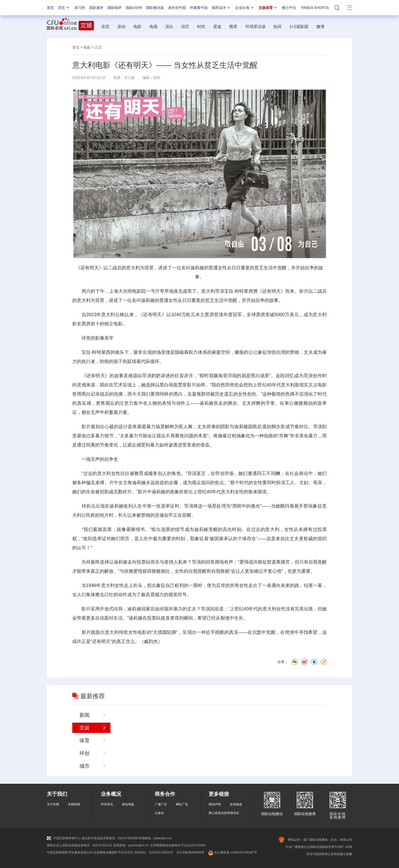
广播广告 (161, 804)
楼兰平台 (289, 8)
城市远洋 (221, 8)
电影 (137, 27)
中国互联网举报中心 (64, 838)
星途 (217, 27)
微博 (320, 27)
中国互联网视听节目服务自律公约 (70, 852)
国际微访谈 (155, 8)
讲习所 (80, 8)
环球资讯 (107, 804)
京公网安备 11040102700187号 (232, 852)
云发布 (159, 813)
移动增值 (128, 804)
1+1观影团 (299, 27)
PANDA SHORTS (315, 8)
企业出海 (245, 8)
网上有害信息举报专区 (224, 813)
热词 (277, 27)
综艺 (185, 27)
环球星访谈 (255, 27)
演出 (169, 27)
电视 (153, 27)
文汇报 (129, 78)
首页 (50, 8)
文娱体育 (268, 8)
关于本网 (53, 804)
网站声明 (215, 804)
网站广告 (182, 804)
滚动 (121, 27)
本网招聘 (74, 804)
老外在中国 (177, 8)
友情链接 (236, 804)
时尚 (201, 27)
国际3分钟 (134, 8)
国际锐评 (115, 8)
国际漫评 (96, 8)
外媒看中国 (199, 8)
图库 (233, 27)
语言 (64, 8)
